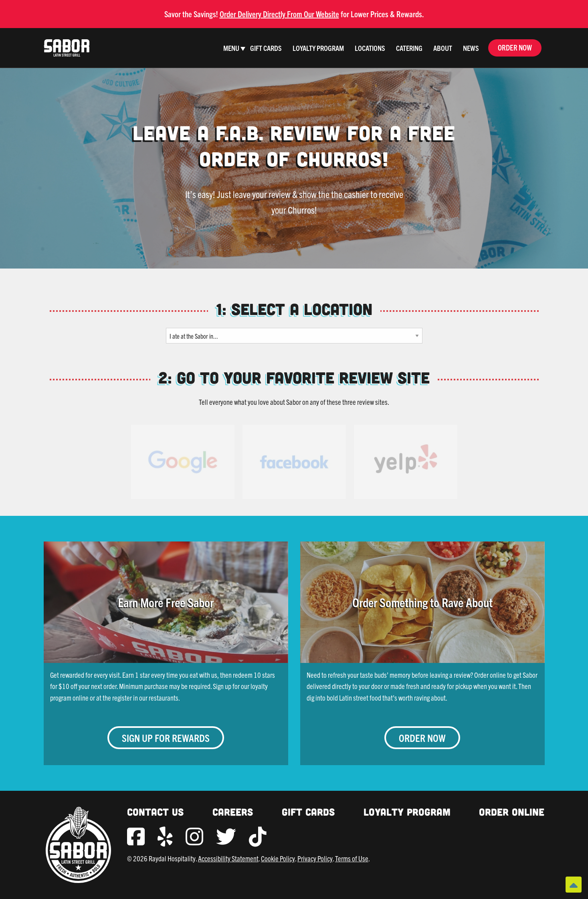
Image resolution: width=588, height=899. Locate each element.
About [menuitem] (443, 48)
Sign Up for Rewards (166, 738)
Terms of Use (352, 858)
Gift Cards (308, 812)
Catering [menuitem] (409, 48)
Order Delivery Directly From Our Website (279, 14)
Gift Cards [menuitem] (266, 48)
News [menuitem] (471, 48)
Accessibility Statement (228, 858)
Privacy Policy (315, 858)
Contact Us (155, 812)
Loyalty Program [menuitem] (318, 48)
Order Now (515, 47)
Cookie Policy (278, 858)
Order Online (512, 812)
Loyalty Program (407, 812)
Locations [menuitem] (370, 48)
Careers (233, 812)
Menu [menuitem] (231, 48)
